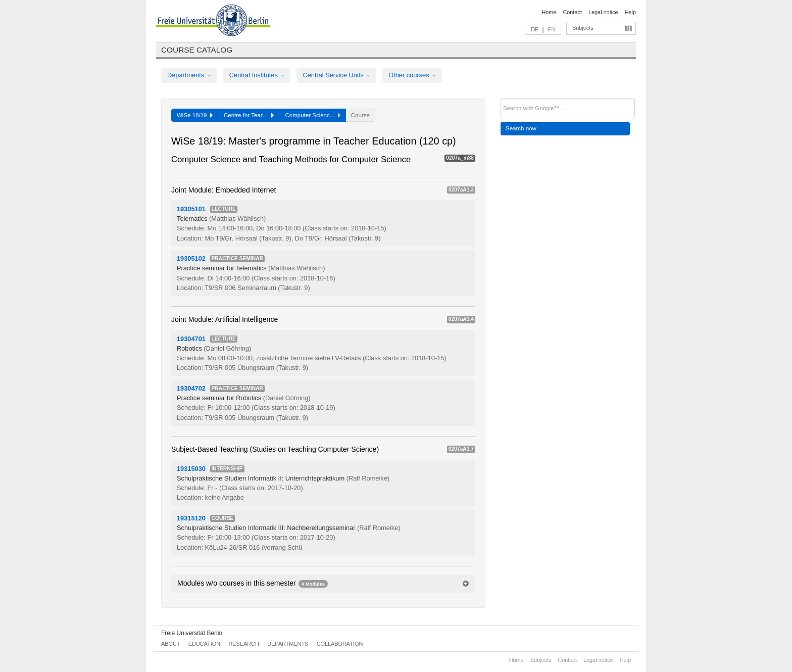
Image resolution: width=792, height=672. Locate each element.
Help (630, 12)
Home (549, 12)
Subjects (583, 28)
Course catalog (197, 50)
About (170, 644)
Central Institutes (257, 75)
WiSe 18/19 (195, 115)
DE (535, 29)
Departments (189, 75)
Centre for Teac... (249, 115)
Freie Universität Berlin (192, 633)
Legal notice (603, 12)
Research (243, 644)
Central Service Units (336, 75)
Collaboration (340, 644)
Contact (572, 12)
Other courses (412, 75)
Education (204, 644)
